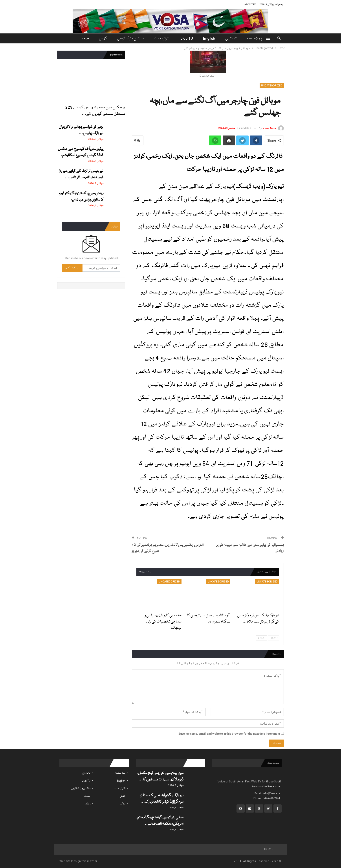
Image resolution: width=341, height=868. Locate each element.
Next (262, 638)
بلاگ (123, 804)
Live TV (187, 39)
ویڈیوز (88, 804)
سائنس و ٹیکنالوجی (130, 39)
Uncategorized (272, 86)
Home (269, 850)
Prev (274, 638)
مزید (83, 39)
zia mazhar (90, 861)
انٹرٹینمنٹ (162, 39)
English (210, 39)
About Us (250, 4)
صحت (87, 796)
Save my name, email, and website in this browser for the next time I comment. (229, 734)
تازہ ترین (233, 39)
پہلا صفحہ (257, 39)
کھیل (102, 39)
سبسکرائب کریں (72, 268)
